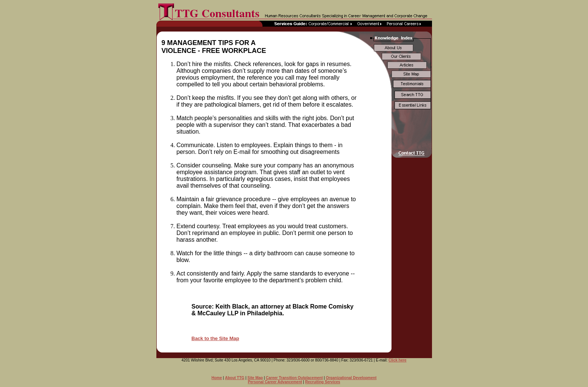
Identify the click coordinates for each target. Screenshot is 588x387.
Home (217, 378)
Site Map (255, 378)
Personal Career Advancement (275, 382)
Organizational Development (351, 378)
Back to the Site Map (215, 338)
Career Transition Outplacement (294, 378)
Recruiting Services (323, 382)
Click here (397, 360)
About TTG (235, 378)
